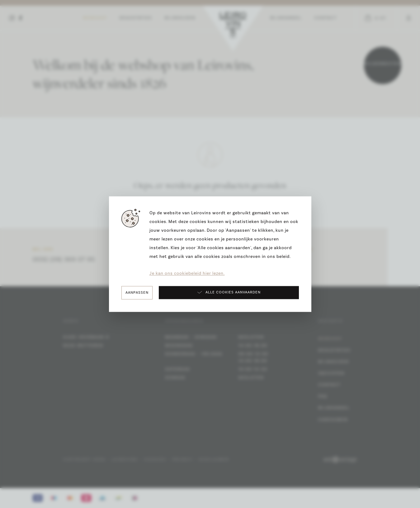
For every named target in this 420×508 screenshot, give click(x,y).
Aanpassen (137, 293)
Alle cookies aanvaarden (229, 292)
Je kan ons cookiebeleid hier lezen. (187, 273)
